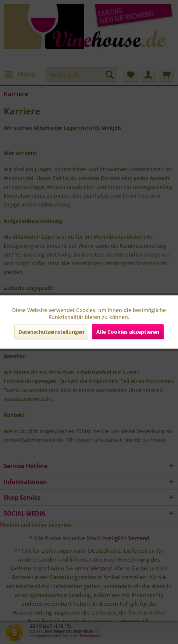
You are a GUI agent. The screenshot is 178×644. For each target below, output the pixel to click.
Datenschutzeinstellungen (51, 332)
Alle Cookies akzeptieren (128, 332)
